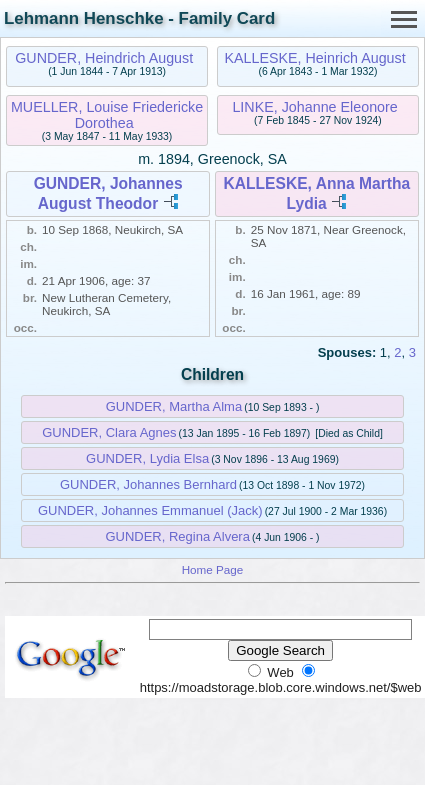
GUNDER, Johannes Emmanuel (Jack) (150, 510)
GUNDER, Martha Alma (174, 406)
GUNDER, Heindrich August (104, 58)
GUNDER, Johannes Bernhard (148, 484)
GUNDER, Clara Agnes (109, 432)
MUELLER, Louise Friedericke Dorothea (107, 115)
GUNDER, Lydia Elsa (147, 458)
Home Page (213, 569)
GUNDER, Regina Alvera (177, 536)
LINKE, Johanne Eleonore (314, 107)
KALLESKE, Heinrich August (314, 58)
